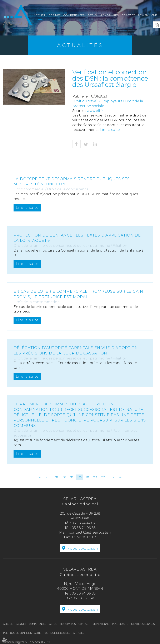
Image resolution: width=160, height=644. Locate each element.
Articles (79, 633)
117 (57, 477)
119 (72, 477)
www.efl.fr (95, 111)
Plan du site (120, 624)
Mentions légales (143, 624)
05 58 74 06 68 (84, 528)
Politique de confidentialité (22, 633)
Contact (128, 15)
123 (103, 477)
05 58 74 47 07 (84, 523)
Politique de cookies (57, 633)
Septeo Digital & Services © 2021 (27, 642)
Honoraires (109, 15)
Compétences (74, 15)
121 (87, 477)
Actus (92, 15)
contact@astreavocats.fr (90, 532)
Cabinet (54, 15)
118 (64, 477)
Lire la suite (110, 130)
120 (80, 477)
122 (95, 477)
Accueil (40, 15)
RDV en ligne (147, 15)
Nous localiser (83, 549)
